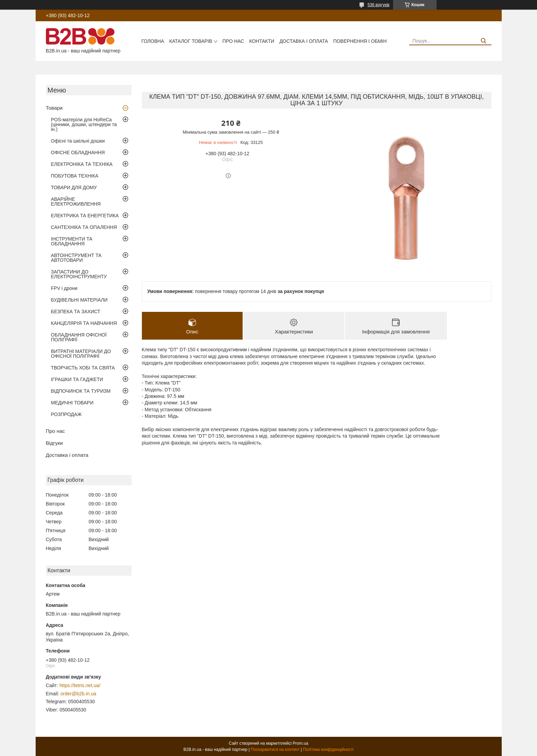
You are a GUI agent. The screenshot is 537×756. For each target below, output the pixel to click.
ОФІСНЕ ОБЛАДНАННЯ (78, 153)
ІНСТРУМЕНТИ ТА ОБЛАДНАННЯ (72, 241)
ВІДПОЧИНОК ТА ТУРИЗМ (81, 391)
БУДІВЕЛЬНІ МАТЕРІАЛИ (79, 300)
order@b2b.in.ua (78, 694)
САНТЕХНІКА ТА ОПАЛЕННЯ (84, 227)
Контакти (262, 41)
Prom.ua (300, 743)
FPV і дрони (64, 288)
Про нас (233, 41)
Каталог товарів (191, 41)
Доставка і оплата (304, 41)
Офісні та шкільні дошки (78, 141)
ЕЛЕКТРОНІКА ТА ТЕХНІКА (82, 164)
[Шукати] (484, 41)
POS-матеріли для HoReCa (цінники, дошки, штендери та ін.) (84, 124)
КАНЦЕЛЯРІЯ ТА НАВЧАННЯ (84, 323)
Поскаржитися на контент (275, 749)
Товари (54, 108)
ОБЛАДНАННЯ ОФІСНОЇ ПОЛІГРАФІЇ (79, 337)
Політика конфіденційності (328, 749)
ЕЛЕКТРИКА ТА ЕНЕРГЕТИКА (85, 216)
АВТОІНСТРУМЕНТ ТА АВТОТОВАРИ (76, 258)
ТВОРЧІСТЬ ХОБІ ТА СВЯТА (83, 368)
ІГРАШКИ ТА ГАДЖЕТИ (77, 379)
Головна (152, 41)
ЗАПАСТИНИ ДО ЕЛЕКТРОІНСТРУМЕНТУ (79, 274)
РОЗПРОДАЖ (66, 414)
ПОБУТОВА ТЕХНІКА (75, 176)
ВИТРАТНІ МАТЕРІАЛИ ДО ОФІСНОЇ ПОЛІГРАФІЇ (81, 354)
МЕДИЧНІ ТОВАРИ (72, 403)
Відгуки (54, 443)
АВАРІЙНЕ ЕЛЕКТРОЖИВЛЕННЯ (76, 202)
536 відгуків (378, 5)
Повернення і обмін (360, 41)
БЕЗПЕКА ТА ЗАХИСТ (76, 312)
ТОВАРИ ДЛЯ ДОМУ (74, 187)
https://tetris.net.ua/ (80, 685)
